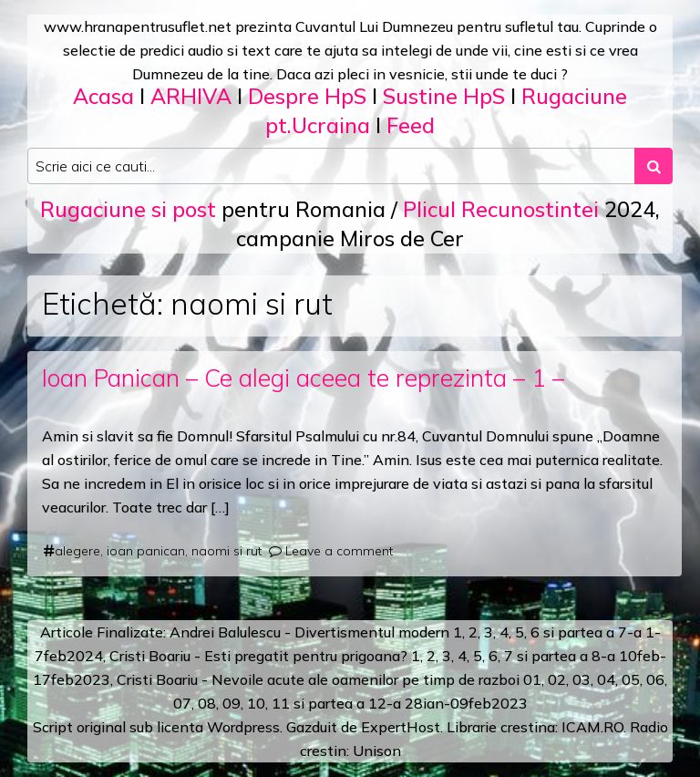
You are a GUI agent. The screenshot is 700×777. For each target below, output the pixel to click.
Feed (411, 125)
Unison (377, 751)
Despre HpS (307, 96)
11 (281, 703)
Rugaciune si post (128, 209)
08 (207, 703)
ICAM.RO (592, 727)
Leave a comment (339, 551)
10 (256, 703)
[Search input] (331, 166)
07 (182, 703)
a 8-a (597, 656)
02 (557, 679)
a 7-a (624, 632)
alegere (77, 551)
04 (606, 679)
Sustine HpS (444, 96)
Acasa (103, 96)
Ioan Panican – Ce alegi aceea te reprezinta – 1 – (303, 378)
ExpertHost (401, 727)
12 (377, 703)
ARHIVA (191, 96)
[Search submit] (654, 166)
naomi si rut (226, 551)
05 (631, 679)
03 (582, 679)
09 (232, 703)
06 (655, 679)
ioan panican (146, 551)
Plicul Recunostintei (501, 209)
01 (532, 679)
